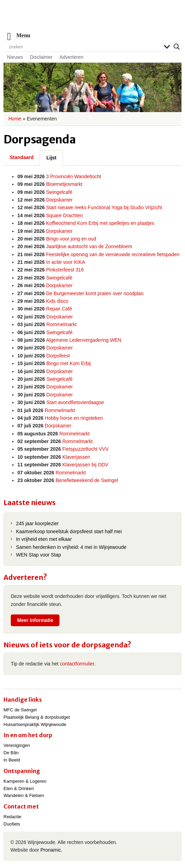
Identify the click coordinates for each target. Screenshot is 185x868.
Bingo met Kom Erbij (69, 363)
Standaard (22, 157)
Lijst (51, 158)
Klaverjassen (76, 457)
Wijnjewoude (92, 19)
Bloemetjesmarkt (64, 184)
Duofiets (12, 824)
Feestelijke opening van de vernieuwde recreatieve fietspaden (113, 254)
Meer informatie (35, 620)
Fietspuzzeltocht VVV (85, 449)
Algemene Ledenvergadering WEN (84, 340)
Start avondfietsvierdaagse (75, 402)
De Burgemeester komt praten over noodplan (95, 293)
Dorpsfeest (58, 356)
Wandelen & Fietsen (24, 795)
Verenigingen (17, 745)
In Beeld (12, 760)
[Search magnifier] (177, 47)
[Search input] (85, 47)
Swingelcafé (59, 192)
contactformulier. (78, 664)
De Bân (11, 753)
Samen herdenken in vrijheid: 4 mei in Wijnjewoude (71, 547)
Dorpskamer (59, 200)
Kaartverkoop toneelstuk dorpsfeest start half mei (69, 531)
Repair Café (59, 309)
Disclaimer (41, 57)
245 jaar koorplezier (37, 523)
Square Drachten (65, 215)
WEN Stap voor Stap (38, 555)
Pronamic (51, 850)
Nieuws (15, 57)
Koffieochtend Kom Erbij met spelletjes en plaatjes (100, 223)
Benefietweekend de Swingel (87, 480)
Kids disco (57, 301)
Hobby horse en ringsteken (74, 418)
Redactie (12, 817)
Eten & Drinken (19, 788)
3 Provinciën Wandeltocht (74, 176)
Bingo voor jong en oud (71, 239)
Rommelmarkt (61, 324)
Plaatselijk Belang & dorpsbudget (37, 717)
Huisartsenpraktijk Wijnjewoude (35, 724)
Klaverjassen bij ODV (85, 465)
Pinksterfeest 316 (65, 270)
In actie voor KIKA (66, 262)
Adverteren (71, 57)
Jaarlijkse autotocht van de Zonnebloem (89, 246)
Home (15, 119)
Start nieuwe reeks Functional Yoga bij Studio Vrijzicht (104, 207)
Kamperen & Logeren (25, 781)
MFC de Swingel (20, 710)
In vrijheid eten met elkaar (44, 539)
